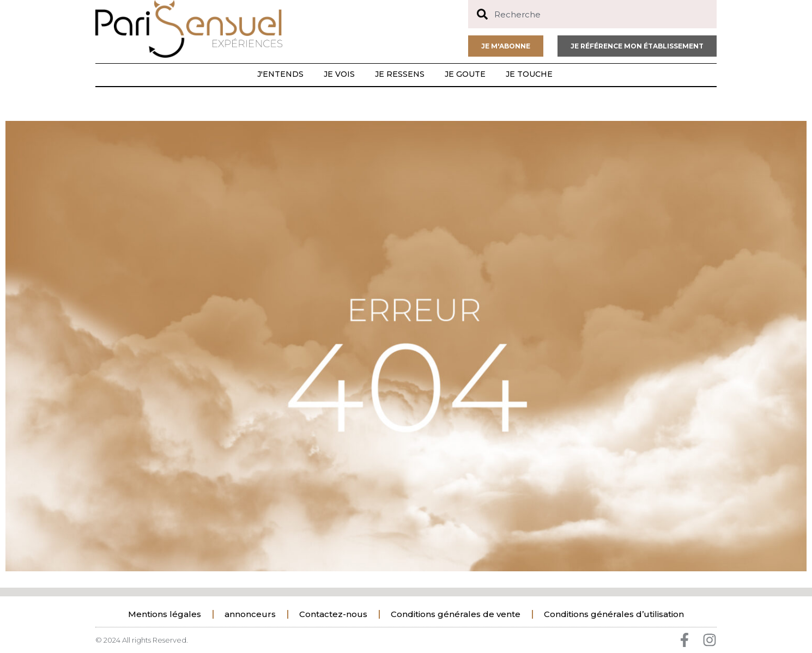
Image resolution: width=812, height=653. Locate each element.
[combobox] (592, 14)
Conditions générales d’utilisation (614, 614)
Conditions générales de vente (456, 614)
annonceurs (250, 614)
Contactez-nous (333, 614)
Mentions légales (165, 614)
